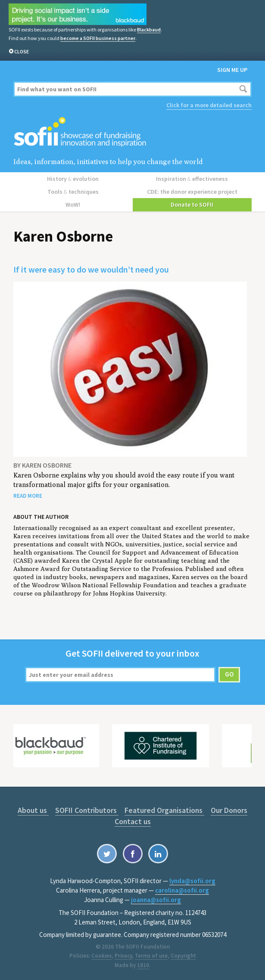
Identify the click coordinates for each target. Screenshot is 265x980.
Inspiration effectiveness (192, 179)
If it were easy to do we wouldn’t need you (91, 269)
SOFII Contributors (87, 810)
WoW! (73, 205)
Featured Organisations (164, 810)
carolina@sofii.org (182, 890)
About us (33, 810)
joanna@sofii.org (156, 900)
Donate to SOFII (192, 205)
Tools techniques (73, 192)
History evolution (73, 179)
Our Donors (229, 810)
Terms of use (151, 956)
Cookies (101, 956)
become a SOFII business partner (98, 38)
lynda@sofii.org (192, 881)
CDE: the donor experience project (192, 192)
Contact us (133, 821)
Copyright (183, 956)
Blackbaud (149, 29)
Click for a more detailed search (209, 105)
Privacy (123, 956)
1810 (143, 965)
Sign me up (232, 70)
